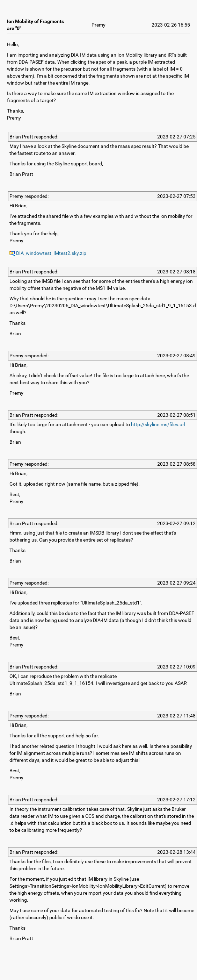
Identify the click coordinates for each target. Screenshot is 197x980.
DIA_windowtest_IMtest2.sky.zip (48, 253)
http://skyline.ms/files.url (158, 424)
